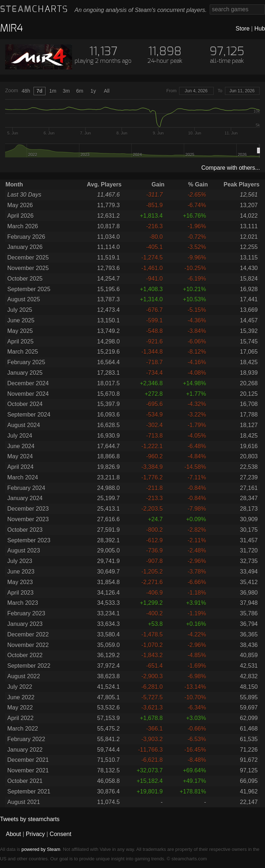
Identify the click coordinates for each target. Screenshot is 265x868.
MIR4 (11, 29)
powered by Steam (41, 849)
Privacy (35, 834)
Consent (60, 834)
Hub (260, 29)
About (13, 834)
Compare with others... (231, 168)
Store (242, 29)
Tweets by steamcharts (30, 819)
